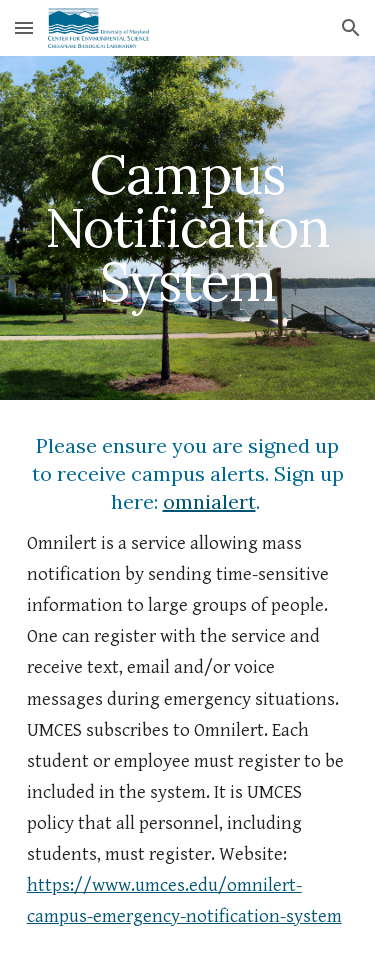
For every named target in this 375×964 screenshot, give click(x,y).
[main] (188, 228)
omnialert (209, 501)
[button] (24, 27)
